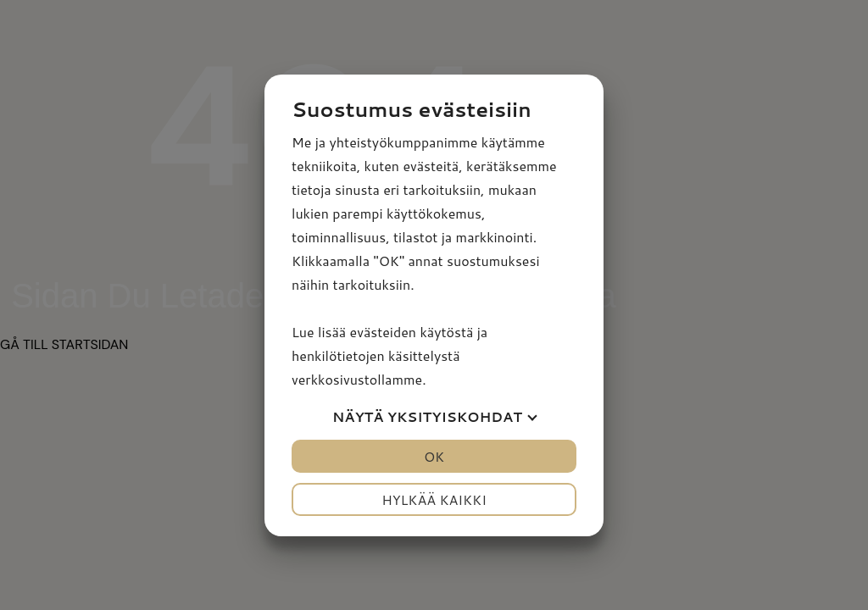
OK (434, 456)
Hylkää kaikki (434, 499)
